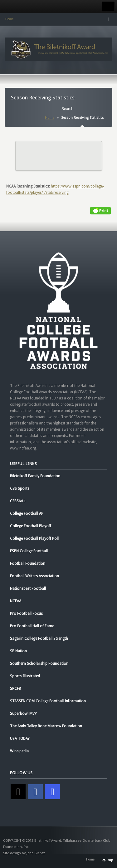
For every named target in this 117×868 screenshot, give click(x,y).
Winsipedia (19, 751)
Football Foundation (28, 564)
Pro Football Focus (26, 614)
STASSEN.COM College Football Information (48, 701)
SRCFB (15, 689)
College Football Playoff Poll (34, 539)
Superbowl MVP (23, 714)
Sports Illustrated (25, 676)
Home (10, 19)
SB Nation (18, 651)
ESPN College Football (29, 551)
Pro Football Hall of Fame (32, 626)
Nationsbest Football (28, 589)
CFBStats (18, 501)
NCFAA (16, 601)
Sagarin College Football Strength (39, 639)
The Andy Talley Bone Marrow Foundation (46, 726)
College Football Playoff (31, 526)
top (110, 860)
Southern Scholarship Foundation (39, 664)
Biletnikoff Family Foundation (35, 476)
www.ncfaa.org (23, 448)
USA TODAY (20, 739)
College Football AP (27, 514)
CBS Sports (20, 489)
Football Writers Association (34, 576)
